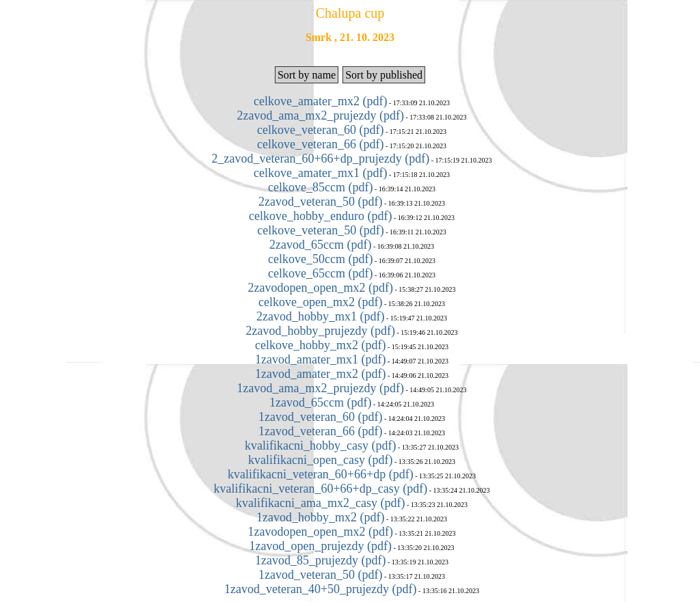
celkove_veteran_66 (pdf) (320, 144)
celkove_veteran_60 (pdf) (320, 130)
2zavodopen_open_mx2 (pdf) (321, 288)
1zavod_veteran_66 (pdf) (320, 431)
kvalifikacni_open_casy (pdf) (320, 460)
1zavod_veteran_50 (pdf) (320, 575)
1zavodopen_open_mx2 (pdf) (321, 532)
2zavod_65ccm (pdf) (320, 245)
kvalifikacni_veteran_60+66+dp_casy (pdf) (320, 489)
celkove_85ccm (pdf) (320, 187)
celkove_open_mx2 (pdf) (320, 302)
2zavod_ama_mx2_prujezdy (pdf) (321, 115)
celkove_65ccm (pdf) (320, 273)
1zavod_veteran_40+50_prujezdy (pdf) (321, 589)
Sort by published (384, 75)
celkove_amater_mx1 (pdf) (320, 173)
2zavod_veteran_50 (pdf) (320, 202)
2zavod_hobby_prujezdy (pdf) (321, 331)
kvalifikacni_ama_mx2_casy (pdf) (320, 503)
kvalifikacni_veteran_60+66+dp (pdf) (321, 474)
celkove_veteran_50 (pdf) (320, 230)
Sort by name (307, 75)
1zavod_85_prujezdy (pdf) (320, 560)
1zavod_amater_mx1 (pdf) (320, 359)
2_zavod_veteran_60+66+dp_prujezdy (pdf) (320, 159)
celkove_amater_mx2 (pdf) (320, 101)
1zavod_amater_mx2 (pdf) (320, 374)
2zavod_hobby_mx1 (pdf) (320, 316)
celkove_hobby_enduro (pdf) (320, 216)
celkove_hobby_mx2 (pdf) (320, 345)
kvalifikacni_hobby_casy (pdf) (320, 446)
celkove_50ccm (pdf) (320, 259)
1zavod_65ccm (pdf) (320, 402)
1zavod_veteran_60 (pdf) (320, 417)
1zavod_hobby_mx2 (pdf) (320, 517)
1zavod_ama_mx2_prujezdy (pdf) (321, 388)
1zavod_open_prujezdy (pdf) (321, 546)
